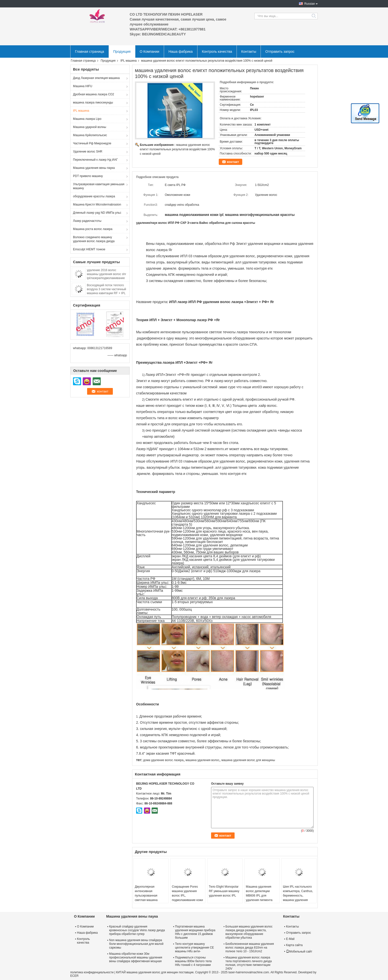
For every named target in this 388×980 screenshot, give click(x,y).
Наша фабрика (181, 52)
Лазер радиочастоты (87, 221)
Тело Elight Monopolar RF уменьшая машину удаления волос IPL (224, 891)
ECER (74, 976)
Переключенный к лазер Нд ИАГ (95, 160)
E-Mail (290, 939)
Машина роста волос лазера (93, 229)
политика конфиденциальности (92, 972)
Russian (310, 4)
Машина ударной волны (90, 127)
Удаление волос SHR (88, 152)
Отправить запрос (280, 52)
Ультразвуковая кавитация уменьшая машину (99, 186)
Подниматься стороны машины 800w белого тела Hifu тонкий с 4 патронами (193, 961)
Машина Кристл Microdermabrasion (97, 205)
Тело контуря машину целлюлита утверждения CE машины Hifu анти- (194, 948)
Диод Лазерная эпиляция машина (96, 78)
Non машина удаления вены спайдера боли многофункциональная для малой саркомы (136, 944)
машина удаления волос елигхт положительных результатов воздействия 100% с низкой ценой (177, 149)
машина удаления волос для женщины (248, 760)
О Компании (150, 52)
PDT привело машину (88, 176)
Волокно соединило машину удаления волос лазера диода (94, 239)
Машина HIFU (83, 86)
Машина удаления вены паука (94, 168)
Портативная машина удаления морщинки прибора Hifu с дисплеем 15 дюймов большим (195, 932)
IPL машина (129, 61)
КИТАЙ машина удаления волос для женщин (147, 972)
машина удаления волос (202, 760)
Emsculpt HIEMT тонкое (89, 249)
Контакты (249, 52)
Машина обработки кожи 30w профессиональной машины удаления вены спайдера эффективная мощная (136, 957)
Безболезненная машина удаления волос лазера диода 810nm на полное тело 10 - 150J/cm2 (250, 948)
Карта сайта (294, 945)
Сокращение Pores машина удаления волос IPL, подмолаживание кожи (187, 893)
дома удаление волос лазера (163, 760)
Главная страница (90, 52)
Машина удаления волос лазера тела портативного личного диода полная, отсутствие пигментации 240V (249, 963)
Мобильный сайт (299, 952)
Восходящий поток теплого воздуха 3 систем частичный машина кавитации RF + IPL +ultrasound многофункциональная (107, 293)
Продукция (122, 52)
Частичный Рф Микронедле (92, 143)
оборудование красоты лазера (94, 196)
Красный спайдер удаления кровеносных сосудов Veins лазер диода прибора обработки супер (137, 930)
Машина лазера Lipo (87, 119)
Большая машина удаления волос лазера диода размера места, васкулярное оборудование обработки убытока (249, 932)
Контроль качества (217, 52)
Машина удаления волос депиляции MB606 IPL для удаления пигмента (259, 893)
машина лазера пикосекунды (93, 103)
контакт (233, 162)
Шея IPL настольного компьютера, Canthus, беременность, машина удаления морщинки (298, 896)
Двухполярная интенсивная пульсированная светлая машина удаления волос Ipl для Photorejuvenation (151, 898)
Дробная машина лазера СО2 (94, 94)
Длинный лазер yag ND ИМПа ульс (97, 213)
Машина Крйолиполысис (90, 135)
